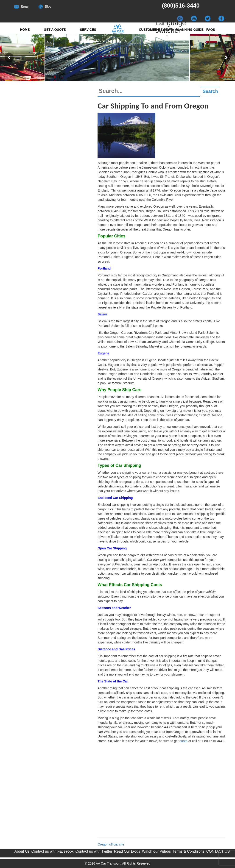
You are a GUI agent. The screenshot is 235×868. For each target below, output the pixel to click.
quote (183, 741)
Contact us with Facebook (53, 851)
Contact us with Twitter (94, 851)
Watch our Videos (156, 851)
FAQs (211, 30)
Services (88, 30)
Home (25, 30)
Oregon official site (111, 844)
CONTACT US (218, 851)
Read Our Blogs (127, 851)
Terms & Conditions (189, 851)
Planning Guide (189, 30)
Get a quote (55, 30)
